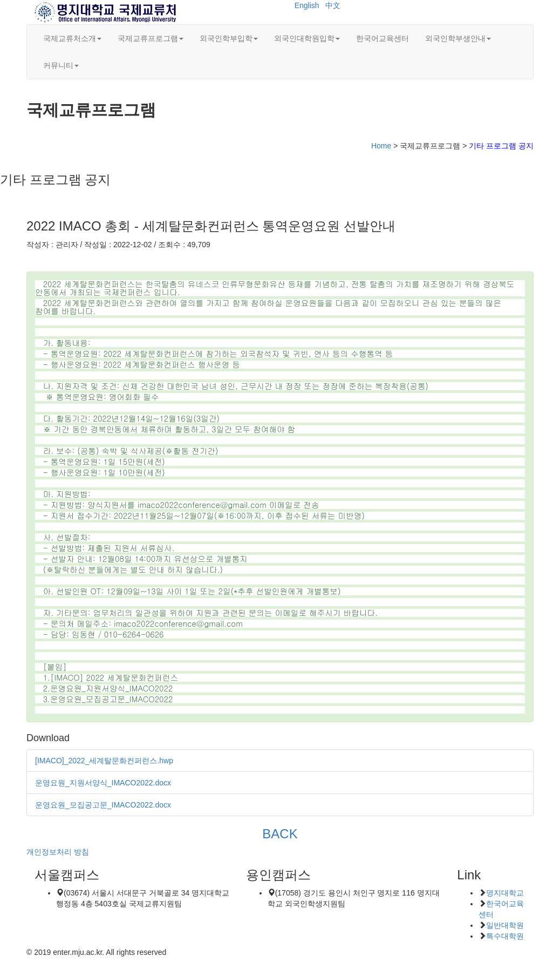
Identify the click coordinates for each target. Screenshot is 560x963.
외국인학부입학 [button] (229, 38)
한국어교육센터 (383, 38)
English (307, 5)
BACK (280, 834)
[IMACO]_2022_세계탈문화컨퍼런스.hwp (104, 761)
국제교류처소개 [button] (72, 38)
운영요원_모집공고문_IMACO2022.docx (103, 805)
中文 (333, 5)
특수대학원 (505, 936)
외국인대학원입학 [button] (307, 38)
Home (381, 146)
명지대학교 (505, 893)
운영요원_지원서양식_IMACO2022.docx (103, 783)
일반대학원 (505, 925)
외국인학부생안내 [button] (458, 38)
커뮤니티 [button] (61, 65)
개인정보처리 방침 (58, 852)
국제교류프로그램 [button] (151, 38)
